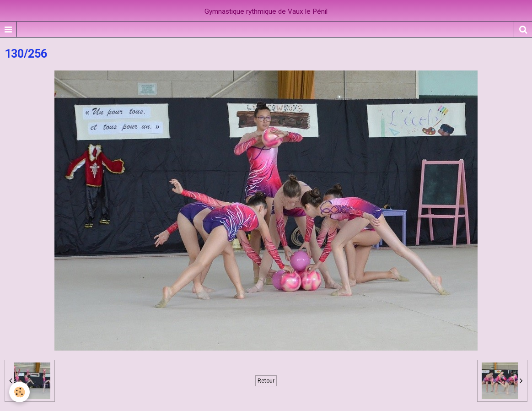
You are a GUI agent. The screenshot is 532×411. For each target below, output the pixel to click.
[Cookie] (19, 392)
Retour (266, 381)
